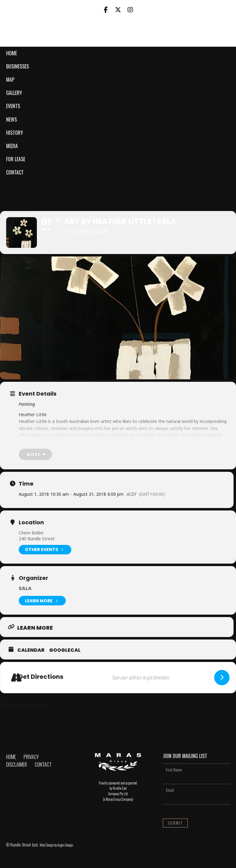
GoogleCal (65, 650)
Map (10, 80)
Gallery (14, 93)
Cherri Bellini (31, 533)
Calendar (31, 650)
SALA (25, 588)
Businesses (18, 66)
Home (12, 53)
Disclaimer (17, 764)
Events (13, 106)
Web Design (47, 845)
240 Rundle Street (37, 539)
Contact (15, 172)
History (15, 133)
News (12, 119)
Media (12, 146)
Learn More (42, 601)
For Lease (16, 159)
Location (31, 522)
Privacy (31, 757)
